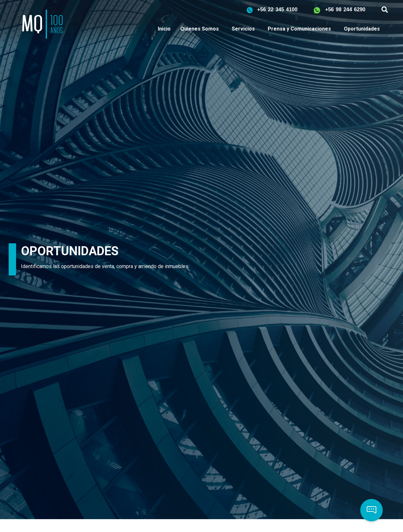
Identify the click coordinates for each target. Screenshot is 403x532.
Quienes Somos (200, 29)
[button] (372, 510)
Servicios (243, 29)
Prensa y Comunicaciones (299, 29)
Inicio (164, 29)
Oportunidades (362, 29)
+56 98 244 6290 (345, 9)
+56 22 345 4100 (277, 9)
